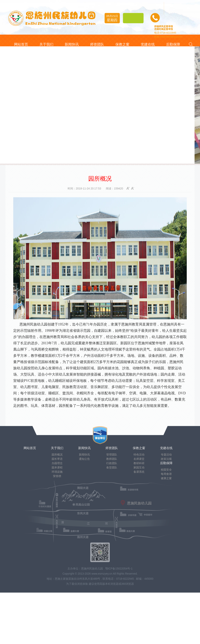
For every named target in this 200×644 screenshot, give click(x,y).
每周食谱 (166, 474)
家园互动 (139, 467)
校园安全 (166, 470)
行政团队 (112, 463)
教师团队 (112, 459)
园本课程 (57, 467)
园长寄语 (57, 459)
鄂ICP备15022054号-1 (119, 569)
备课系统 (139, 472)
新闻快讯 (84, 455)
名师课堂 (139, 459)
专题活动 (166, 455)
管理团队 (112, 455)
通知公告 (84, 459)
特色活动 (139, 455)
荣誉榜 (57, 476)
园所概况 (57, 455)
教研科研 (139, 463)
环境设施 (57, 472)
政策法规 (166, 459)
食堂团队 (112, 467)
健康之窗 (166, 478)
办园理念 (57, 463)
